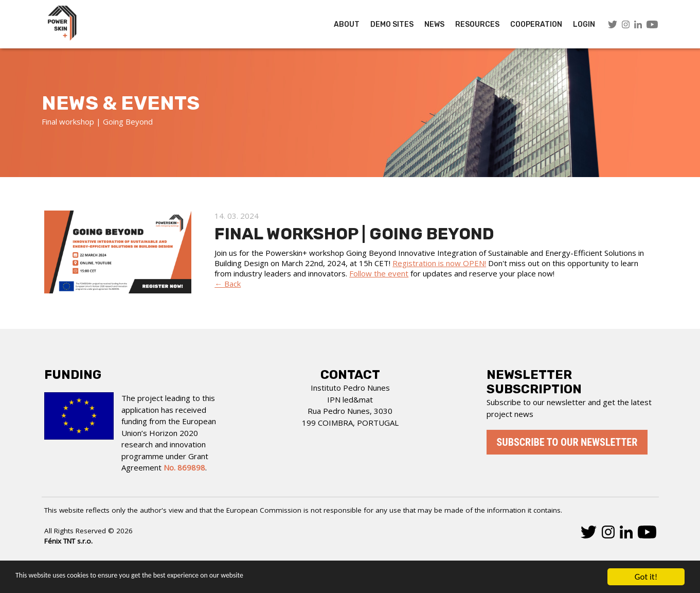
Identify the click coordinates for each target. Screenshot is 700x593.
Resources (477, 24)
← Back (228, 284)
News (434, 24)
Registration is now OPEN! (439, 263)
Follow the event (379, 273)
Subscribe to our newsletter (567, 442)
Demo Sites (392, 24)
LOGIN (584, 24)
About (347, 24)
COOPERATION (536, 24)
